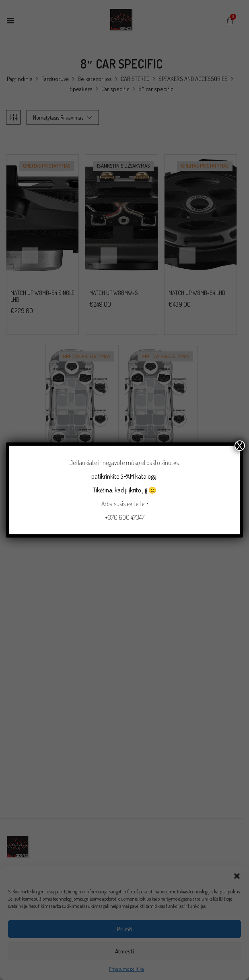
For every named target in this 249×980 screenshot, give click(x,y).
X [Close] (240, 446)
